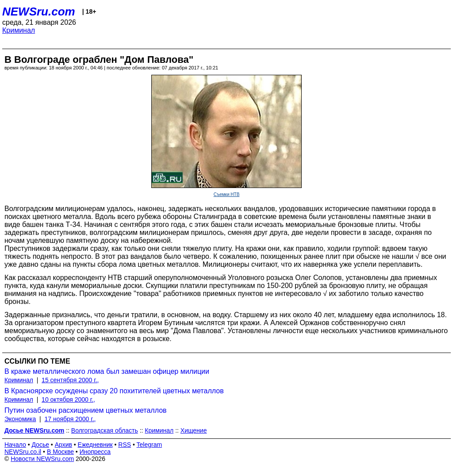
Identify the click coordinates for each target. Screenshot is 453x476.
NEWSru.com (39, 12)
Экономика (20, 419)
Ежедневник (95, 445)
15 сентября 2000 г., (70, 380)
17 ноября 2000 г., (70, 419)
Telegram (150, 445)
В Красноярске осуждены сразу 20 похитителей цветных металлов (114, 391)
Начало (15, 445)
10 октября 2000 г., (68, 399)
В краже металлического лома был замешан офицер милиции (107, 371)
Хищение (194, 430)
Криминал (19, 30)
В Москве (60, 452)
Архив (63, 445)
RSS (125, 445)
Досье (40, 445)
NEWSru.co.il (23, 452)
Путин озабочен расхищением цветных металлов (86, 410)
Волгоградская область (105, 430)
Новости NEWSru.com (42, 459)
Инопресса (95, 452)
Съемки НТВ (227, 194)
